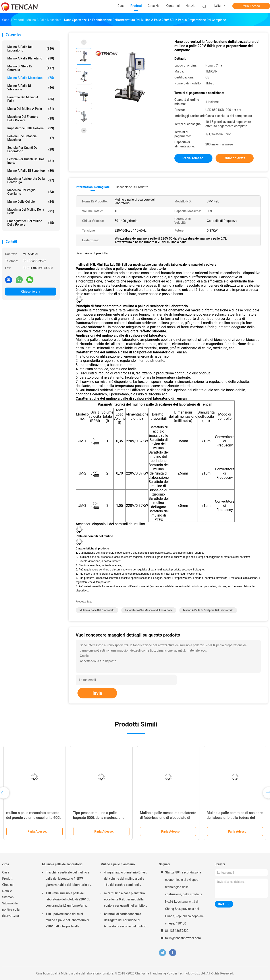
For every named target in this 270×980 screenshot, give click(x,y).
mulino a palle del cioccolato (97, 610)
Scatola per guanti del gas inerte (31, 161)
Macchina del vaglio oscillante (31, 192)
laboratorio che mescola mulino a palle (149, 610)
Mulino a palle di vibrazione (31, 88)
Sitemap (8, 897)
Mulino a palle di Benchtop (31, 171)
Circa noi (8, 885)
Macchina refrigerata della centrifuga (31, 180)
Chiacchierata (31, 292)
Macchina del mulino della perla (31, 211)
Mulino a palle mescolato (31, 78)
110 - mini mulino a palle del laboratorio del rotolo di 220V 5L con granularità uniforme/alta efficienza (68, 900)
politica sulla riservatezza (11, 913)
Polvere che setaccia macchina (31, 138)
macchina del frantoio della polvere (31, 118)
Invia (97, 693)
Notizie (7, 891)
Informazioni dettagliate (93, 187)
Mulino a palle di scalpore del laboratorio (208, 610)
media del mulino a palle (31, 109)
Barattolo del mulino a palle (31, 99)
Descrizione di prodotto (132, 187)
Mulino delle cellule (31, 202)
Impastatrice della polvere (31, 128)
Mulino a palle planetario (31, 58)
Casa (6, 872)
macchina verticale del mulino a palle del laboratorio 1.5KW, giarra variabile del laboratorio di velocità (68, 879)
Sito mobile (10, 903)
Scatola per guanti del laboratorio (31, 149)
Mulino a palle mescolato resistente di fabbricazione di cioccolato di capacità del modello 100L (168, 818)
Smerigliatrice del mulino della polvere (31, 223)
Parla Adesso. (251, 6)
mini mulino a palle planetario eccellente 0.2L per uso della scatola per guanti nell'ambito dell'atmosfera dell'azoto (124, 900)
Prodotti (8, 879)
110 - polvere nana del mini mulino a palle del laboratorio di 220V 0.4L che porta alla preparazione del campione (67, 921)
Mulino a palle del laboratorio (31, 49)
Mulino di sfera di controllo (31, 68)
